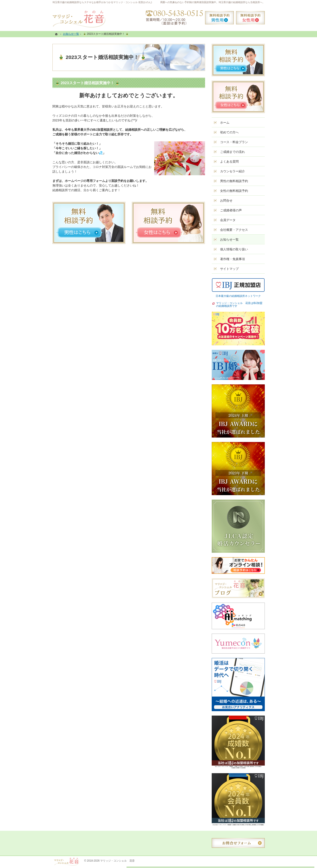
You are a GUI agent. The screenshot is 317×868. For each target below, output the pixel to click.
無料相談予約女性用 (250, 18)
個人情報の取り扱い (234, 249)
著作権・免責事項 (232, 259)
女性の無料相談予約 (234, 191)
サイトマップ (229, 269)
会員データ (228, 220)
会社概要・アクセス (234, 230)
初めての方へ (229, 132)
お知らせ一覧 (229, 239)
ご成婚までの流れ (232, 152)
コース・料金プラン (234, 142)
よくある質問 (229, 162)
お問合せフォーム (238, 843)
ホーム (225, 123)
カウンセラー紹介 (232, 171)
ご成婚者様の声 (231, 210)
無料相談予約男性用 (219, 18)
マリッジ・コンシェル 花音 (117, 861)
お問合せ (226, 200)
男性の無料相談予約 (234, 181)
